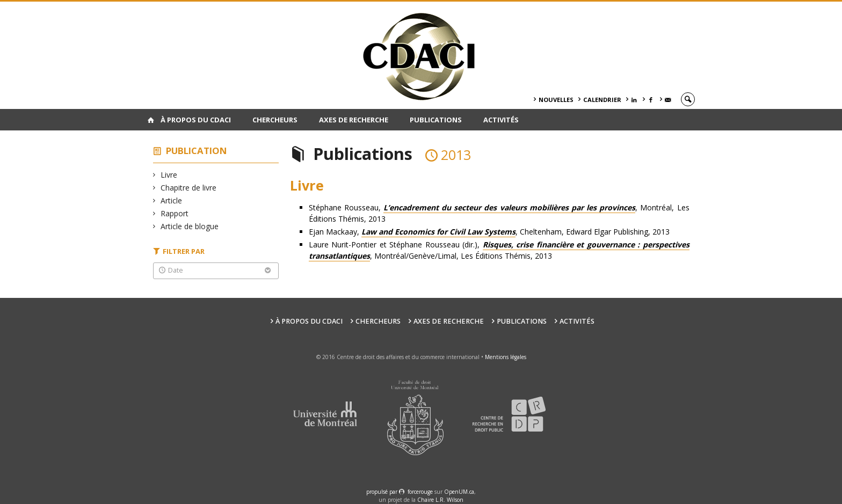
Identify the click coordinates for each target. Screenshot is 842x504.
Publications (436, 120)
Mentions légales (506, 357)
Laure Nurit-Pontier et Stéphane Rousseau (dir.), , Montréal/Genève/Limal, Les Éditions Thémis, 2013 (499, 250)
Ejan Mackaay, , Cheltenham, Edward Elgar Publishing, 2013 (489, 232)
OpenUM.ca (459, 492)
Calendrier (602, 100)
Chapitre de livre (189, 188)
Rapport (175, 213)
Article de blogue (190, 226)
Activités (501, 120)
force (420, 492)
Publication (197, 151)
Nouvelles (556, 100)
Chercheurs (275, 120)
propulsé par (383, 492)
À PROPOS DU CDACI (196, 120)
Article (172, 200)
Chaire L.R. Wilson (440, 500)
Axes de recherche (354, 120)
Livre (169, 175)
